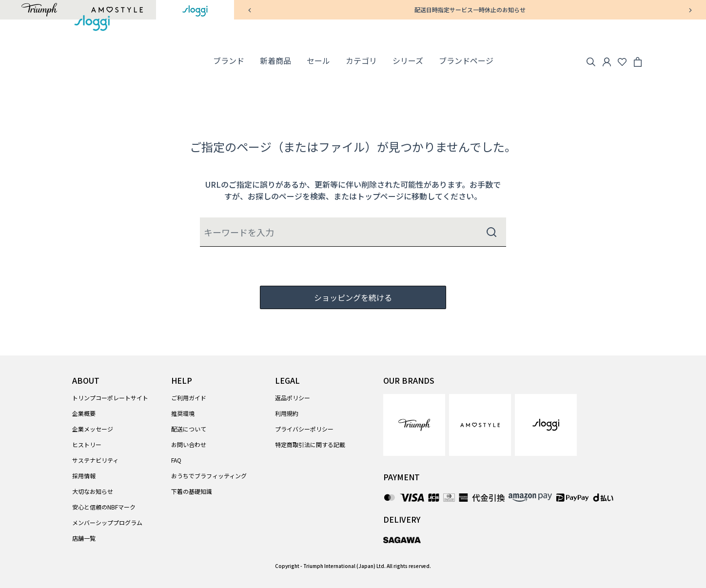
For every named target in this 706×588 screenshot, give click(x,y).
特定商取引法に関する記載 (310, 444)
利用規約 (287, 413)
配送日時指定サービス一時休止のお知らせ (470, 10)
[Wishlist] (622, 60)
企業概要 (84, 413)
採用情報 (84, 476)
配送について (189, 429)
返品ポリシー (293, 398)
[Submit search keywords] (491, 232)
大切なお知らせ (93, 491)
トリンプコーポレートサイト (110, 398)
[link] (275, 61)
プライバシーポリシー (304, 429)
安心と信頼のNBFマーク (104, 507)
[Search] (591, 60)
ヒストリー (87, 444)
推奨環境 (183, 413)
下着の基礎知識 (192, 491)
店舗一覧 (84, 538)
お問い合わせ (189, 444)
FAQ (176, 460)
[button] (229, 61)
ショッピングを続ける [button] (353, 297)
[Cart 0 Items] (638, 60)
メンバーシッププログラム (107, 522)
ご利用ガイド (189, 398)
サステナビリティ (95, 460)
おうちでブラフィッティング (209, 476)
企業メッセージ (93, 429)
